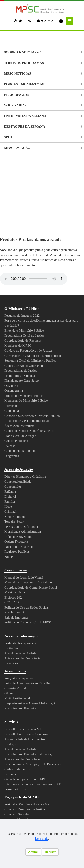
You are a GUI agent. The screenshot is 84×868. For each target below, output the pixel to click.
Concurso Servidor (19, 741)
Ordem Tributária (18, 468)
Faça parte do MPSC (24, 723)
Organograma (15, 317)
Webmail (42, 819)
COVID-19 (12, 529)
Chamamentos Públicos (22, 377)
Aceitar (32, 852)
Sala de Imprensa (18, 544)
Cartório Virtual (16, 615)
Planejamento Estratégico (25, 307)
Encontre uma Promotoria (24, 635)
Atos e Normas (19, 754)
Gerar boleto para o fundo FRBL (29, 705)
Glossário (12, 619)
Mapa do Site (9, 819)
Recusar (51, 852)
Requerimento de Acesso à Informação (35, 630)
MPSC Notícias (16, 519)
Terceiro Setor (16, 448)
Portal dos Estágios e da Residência (32, 731)
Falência (11, 418)
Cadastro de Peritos (20, 695)
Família (10, 428)
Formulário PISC (17, 715)
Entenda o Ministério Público (26, 257)
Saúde (9, 483)
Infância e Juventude (20, 463)
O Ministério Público (24, 235)
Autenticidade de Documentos (28, 665)
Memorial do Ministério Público (28, 327)
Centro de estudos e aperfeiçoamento (34, 357)
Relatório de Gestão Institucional (30, 347)
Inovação (11, 332)
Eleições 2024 (16, 95)
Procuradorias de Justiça (23, 297)
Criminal (10, 438)
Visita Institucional (18, 625)
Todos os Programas (24, 63)
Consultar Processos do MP (26, 655)
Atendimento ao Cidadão (23, 579)
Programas (13, 382)
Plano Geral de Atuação (22, 362)
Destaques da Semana (24, 126)
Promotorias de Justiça (22, 302)
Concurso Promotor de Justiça (28, 736)
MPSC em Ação (17, 148)
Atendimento (17, 598)
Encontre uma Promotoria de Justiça (32, 680)
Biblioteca (12, 700)
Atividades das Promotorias (26, 585)
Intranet (27, 819)
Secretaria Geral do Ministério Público (33, 287)
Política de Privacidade (26, 774)
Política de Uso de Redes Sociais (30, 534)
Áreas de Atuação (21, 396)
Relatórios (12, 589)
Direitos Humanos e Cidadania (28, 403)
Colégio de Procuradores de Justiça (32, 277)
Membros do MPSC (19, 272)
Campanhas (13, 337)
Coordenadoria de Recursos (26, 267)
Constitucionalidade (19, 408)
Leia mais (51, 839)
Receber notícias (17, 539)
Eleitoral (11, 423)
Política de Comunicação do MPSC (30, 549)
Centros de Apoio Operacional (28, 292)
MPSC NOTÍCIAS (17, 73)
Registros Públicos (19, 478)
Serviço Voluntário (18, 746)
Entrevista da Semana (25, 116)
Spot (9, 137)
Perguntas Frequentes (22, 605)
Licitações (12, 575)
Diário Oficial (17, 764)
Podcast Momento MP (25, 84)
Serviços (12, 648)
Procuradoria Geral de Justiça (27, 262)
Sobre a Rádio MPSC (22, 52)
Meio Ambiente (16, 443)
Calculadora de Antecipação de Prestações (37, 690)
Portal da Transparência (23, 569)
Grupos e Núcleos (18, 367)
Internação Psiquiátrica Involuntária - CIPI (36, 710)
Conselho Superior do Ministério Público (35, 342)
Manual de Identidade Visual (26, 504)
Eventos (11, 372)
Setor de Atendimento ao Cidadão (31, 609)
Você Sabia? (15, 105)
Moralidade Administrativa (25, 458)
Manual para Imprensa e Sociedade (31, 509)
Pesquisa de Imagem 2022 (25, 242)
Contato (12, 784)
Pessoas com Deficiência (24, 453)
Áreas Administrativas (21, 352)
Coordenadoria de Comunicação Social (33, 514)
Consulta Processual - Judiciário (28, 660)
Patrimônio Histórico (20, 473)
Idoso (9, 433)
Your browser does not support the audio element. (34, 205)
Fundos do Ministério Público (27, 322)
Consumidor (14, 413)
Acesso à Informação (25, 562)
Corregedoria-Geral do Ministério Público (36, 282)
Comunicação (18, 496)
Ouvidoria (12, 312)
